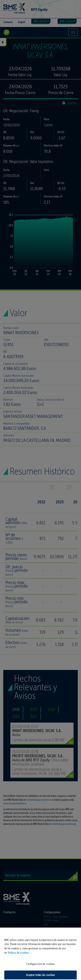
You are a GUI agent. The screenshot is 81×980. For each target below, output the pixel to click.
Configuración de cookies (40, 968)
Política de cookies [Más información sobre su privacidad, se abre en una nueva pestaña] (18, 956)
